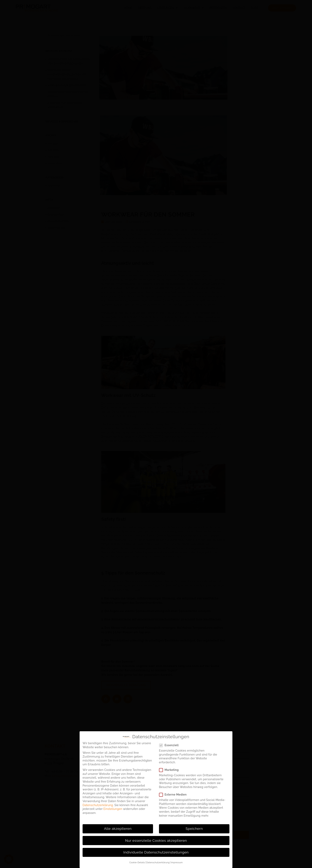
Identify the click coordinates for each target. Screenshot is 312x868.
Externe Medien (173, 795)
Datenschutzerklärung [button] (158, 862)
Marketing (169, 770)
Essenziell (169, 745)
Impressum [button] (177, 862)
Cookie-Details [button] (137, 862)
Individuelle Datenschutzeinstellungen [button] (156, 852)
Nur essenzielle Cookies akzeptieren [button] (156, 841)
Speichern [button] (194, 829)
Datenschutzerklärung (98, 805)
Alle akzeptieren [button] (118, 829)
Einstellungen (113, 809)
